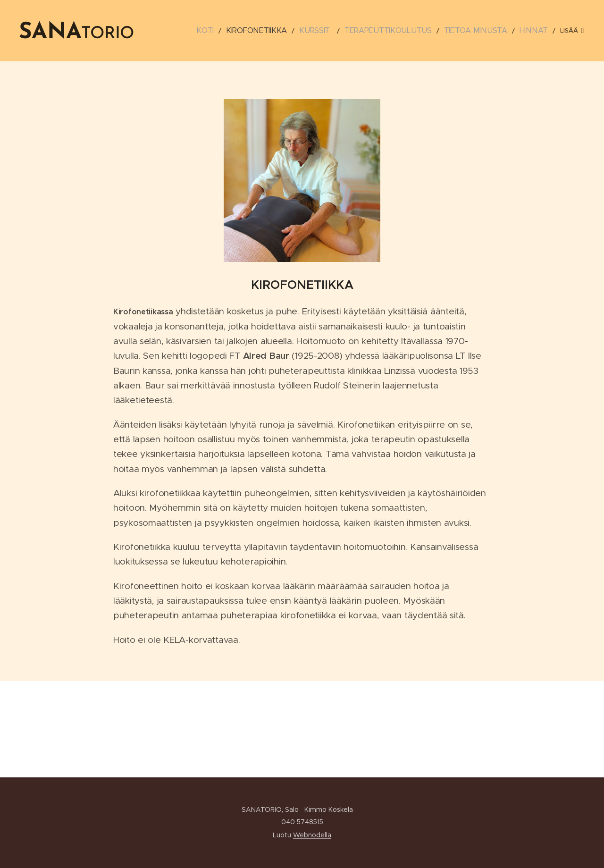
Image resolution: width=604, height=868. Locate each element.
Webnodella (312, 835)
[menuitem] (227, 31)
